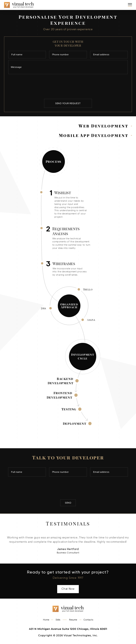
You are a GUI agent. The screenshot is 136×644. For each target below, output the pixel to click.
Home (46, 620)
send (68, 503)
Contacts (88, 620)
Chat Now (68, 589)
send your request (68, 103)
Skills (58, 620)
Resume (73, 620)
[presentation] (68, 86)
